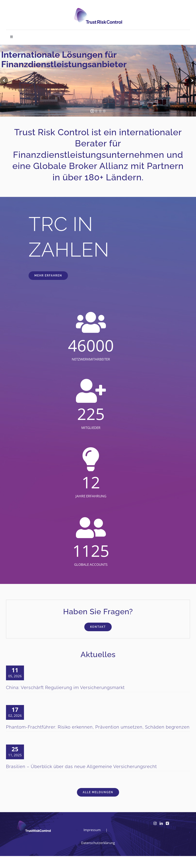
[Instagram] (155, 823)
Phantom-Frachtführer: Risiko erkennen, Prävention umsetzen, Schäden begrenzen (98, 727)
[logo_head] (98, 10)
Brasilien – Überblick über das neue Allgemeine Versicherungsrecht (81, 766)
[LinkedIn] (161, 823)
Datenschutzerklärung (98, 843)
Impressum (92, 830)
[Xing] (167, 823)
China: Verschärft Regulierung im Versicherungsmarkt (65, 687)
